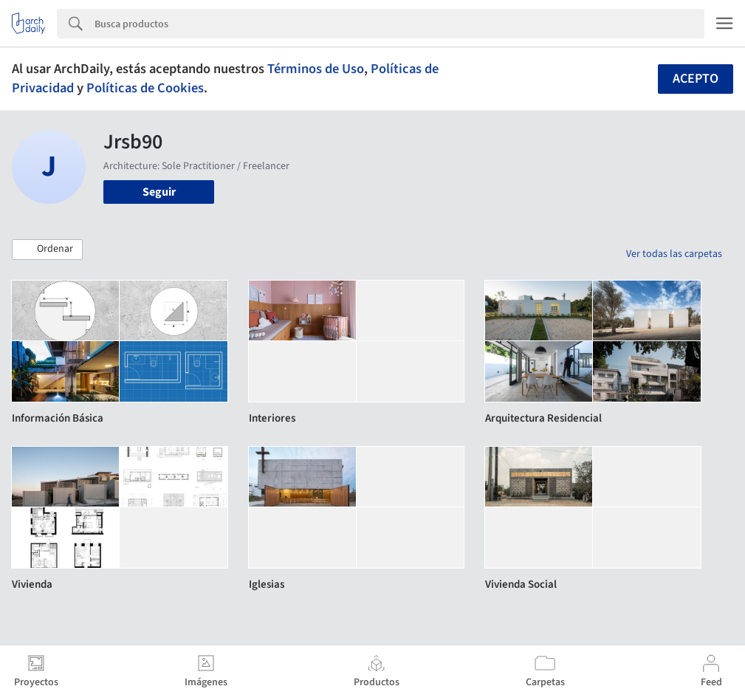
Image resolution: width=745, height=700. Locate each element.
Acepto (696, 79)
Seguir (159, 192)
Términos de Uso (316, 69)
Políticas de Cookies (145, 88)
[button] (47, 250)
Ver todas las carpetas (674, 254)
